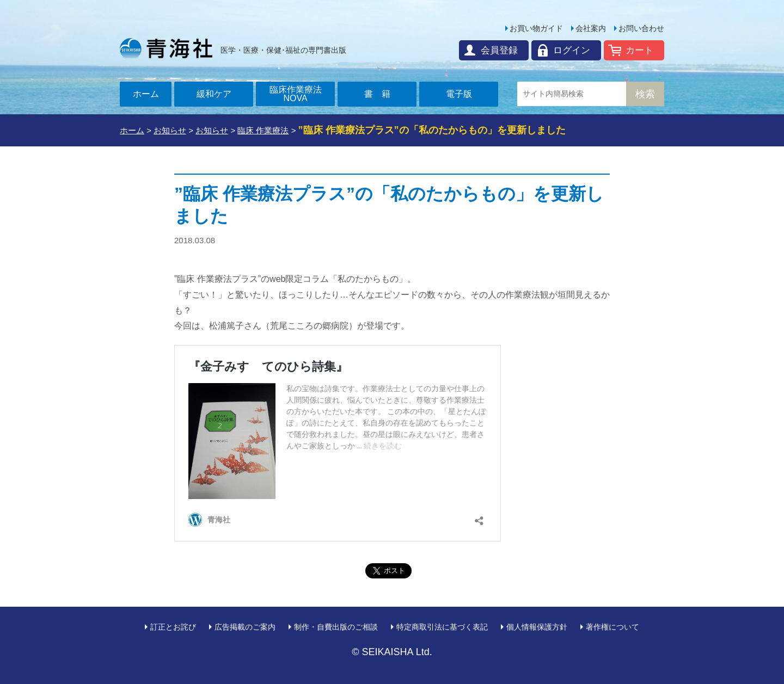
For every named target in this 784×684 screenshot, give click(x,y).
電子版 (459, 94)
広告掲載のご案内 (245, 627)
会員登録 (499, 50)
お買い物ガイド (536, 28)
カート (639, 50)
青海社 (166, 48)
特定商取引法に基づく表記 (442, 627)
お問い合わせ (641, 28)
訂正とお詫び (173, 627)
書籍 (382, 94)
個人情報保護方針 (537, 627)
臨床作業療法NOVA (296, 94)
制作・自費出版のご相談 (336, 627)
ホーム (146, 94)
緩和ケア (214, 94)
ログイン (572, 50)
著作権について (612, 627)
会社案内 (591, 28)
